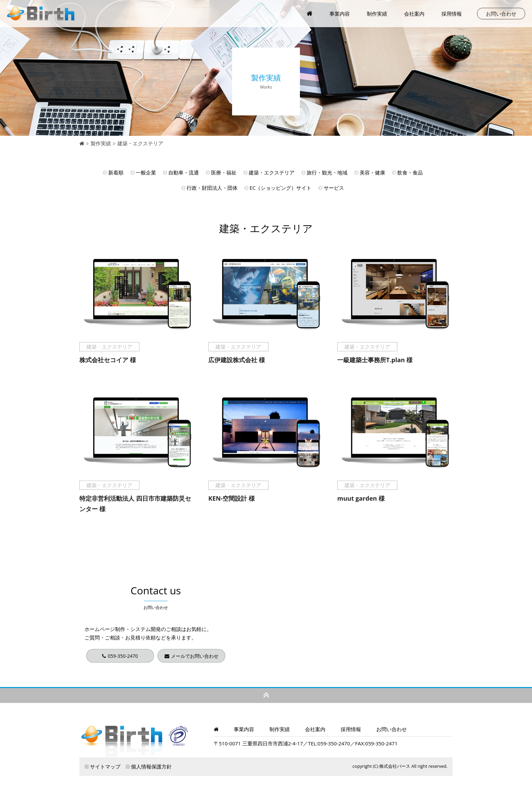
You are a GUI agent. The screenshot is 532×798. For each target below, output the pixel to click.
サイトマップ (102, 766)
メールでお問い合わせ (192, 656)
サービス (331, 188)
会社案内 (414, 14)
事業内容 (244, 729)
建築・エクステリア (269, 172)
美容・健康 (370, 172)
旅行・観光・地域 (324, 172)
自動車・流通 (181, 172)
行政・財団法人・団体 (209, 188)
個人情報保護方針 (149, 766)
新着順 (113, 172)
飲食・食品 (407, 172)
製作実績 (101, 143)
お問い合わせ (501, 14)
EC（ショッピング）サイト (278, 188)
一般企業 (143, 172)
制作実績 (377, 14)
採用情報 (452, 14)
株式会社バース (395, 766)
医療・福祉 (221, 172)
